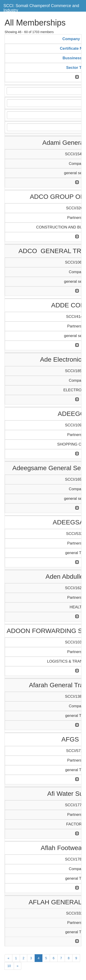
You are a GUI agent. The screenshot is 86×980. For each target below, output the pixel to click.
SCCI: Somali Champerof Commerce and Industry (41, 7)
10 (9, 966)
